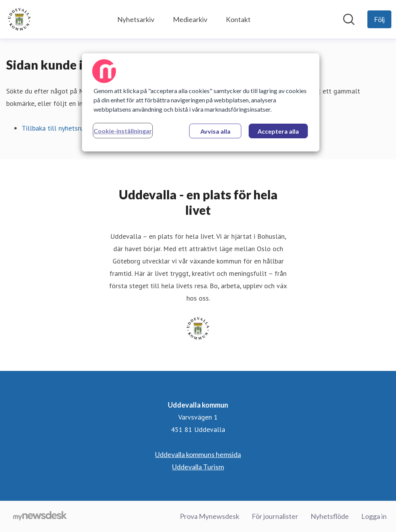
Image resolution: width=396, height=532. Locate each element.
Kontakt (238, 19)
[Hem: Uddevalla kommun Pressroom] (19, 19)
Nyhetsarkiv (136, 19)
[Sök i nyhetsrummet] (349, 19)
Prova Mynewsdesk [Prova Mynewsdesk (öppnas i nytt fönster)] (210, 516)
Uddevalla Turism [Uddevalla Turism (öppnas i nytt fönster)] (198, 467)
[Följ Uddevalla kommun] (379, 19)
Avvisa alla (215, 131)
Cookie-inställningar (123, 131)
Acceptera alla (278, 131)
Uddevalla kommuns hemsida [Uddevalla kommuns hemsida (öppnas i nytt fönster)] (198, 454)
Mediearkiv (190, 19)
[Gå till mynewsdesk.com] (40, 517)
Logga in (374, 516)
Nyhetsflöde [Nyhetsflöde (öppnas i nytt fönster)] (330, 516)
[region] (201, 102)
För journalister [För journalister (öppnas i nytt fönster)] (275, 516)
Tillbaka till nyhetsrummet (61, 128)
